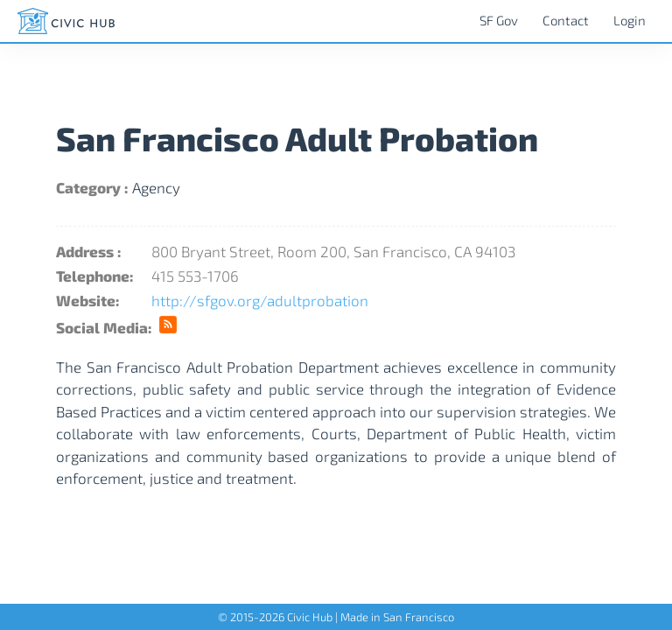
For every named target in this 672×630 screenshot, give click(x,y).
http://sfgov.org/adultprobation (260, 300)
